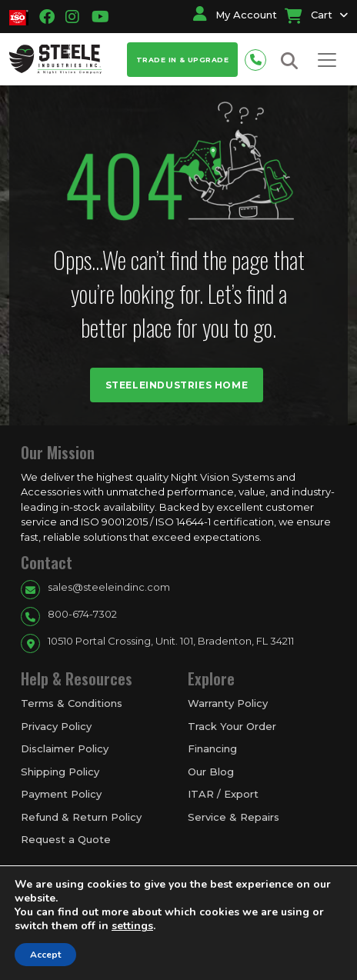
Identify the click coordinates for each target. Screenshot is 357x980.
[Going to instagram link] (72, 17)
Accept (45, 955)
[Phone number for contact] (259, 58)
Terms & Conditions (72, 703)
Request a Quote (66, 839)
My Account (235, 15)
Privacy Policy (56, 726)
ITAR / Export (223, 794)
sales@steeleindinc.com (109, 587)
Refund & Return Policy (81, 817)
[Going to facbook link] (47, 17)
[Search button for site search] (289, 61)
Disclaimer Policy (65, 748)
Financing (212, 748)
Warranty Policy (228, 703)
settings (132, 926)
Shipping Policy (60, 772)
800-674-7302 (82, 614)
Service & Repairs (234, 817)
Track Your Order (232, 726)
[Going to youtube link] (96, 17)
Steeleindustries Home (177, 385)
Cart (309, 15)
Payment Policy (61, 794)
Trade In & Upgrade (182, 60)
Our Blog (211, 772)
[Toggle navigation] (327, 60)
